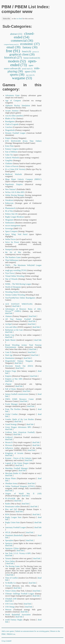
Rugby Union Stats (12, 522)
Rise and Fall (11, 509)
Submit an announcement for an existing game (32, 631)
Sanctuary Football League (15, 527)
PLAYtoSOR (10, 499)
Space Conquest (11, 231)
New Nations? (11, 189)
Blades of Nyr (11, 118)
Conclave (9, 127)
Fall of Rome (11, 389)
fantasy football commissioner (17, 394)
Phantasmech (10, 208)
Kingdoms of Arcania (14, 453)
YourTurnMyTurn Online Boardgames (20, 298)
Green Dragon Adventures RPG (18, 427)
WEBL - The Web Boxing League (18, 284)
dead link (16, 306)
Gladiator (9, 163)
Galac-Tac (9, 155)
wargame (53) (22, 78)
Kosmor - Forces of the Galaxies (18, 458)
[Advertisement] (55, 60)
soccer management (13, 226)
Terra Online (10, 561)
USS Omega (10, 607)
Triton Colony (11, 591)
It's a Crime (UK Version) (15, 169)
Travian (8, 586)
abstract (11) (16, 34)
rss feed (19, 18)
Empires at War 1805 (14, 379)
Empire (8, 138)
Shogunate (9, 220)
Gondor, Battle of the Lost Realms (19, 419)
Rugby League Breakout (14, 217)
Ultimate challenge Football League (20, 594)
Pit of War (9, 211)
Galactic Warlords (12, 158)
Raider (8, 504)
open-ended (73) (24, 63)
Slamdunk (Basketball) (14, 535)
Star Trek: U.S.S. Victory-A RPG (18, 553)
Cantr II (8, 352)
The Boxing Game (12, 566)
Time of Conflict (12, 578)
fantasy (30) (30, 47)
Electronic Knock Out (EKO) (19, 366)
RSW (7, 514)
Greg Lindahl (6, 641)
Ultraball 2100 (11, 599)
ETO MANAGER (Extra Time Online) (23, 141)
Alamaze (9, 316)
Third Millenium (12, 260)
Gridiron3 (9, 437)
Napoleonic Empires (14, 184)
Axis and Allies (11, 327)
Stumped (9, 249)
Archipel (8, 324)
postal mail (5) (27, 69)
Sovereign (9, 228)
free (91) (13, 51)
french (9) (27, 51)
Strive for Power (12, 242)
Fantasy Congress (12, 149)
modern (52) (17, 61)
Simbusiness (10, 223)
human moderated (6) (32, 58)
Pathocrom (9, 203)
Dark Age (9, 355)
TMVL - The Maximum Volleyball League (23, 265)
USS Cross (9, 604)
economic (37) (30, 44)
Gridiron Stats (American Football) (20, 432)
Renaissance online (12, 506)
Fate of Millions (11, 152)
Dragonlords (10, 130)
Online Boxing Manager (15, 195)
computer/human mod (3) (11, 44)
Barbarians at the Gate (14, 330)
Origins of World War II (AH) (23, 494)
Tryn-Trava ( (10, 273)
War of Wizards (11, 279)
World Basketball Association (18, 615)
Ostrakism (9, 200)
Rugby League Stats (13, 517)
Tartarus (8, 558)
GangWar (9, 160)
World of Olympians (13, 287)
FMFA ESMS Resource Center (19, 399)
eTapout (8, 384)
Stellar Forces (10, 239)
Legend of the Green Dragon (17, 463)
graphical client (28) (22, 54)
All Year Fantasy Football (18, 319)
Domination (10, 358)
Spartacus (9, 543)
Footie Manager (11, 404)
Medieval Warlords (13, 174)
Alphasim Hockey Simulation (18, 106)
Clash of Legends (12, 124)
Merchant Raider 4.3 (13, 473)
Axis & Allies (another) (14, 116)
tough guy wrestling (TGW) (16, 270)
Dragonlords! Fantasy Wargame (19, 361)
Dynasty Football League (15, 133)
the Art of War (13, 252)
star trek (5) (30, 75)
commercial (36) (22, 40)
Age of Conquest (13, 101)
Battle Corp (10, 335)
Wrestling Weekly (12, 292)
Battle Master (10, 340)
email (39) (14, 47)
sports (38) (17, 74)
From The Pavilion (13, 409)
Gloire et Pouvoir (12, 166)
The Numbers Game (13, 257)
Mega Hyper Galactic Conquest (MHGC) (23, 179)
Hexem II (9, 442)
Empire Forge (11, 371)
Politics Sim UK (11, 214)
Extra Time (9, 146)
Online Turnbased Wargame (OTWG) (20, 486)
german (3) (36, 52)
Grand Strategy (11, 424)
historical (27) (13, 57)
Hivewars (9, 445)
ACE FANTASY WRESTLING (19, 304)
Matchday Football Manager (16, 468)
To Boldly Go (10, 583)
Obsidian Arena (11, 483)
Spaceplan (9, 540)
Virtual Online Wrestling (15, 276)
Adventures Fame (12, 95)
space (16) (30, 71)
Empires (8, 376)
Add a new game (8, 631)
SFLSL (8, 532)
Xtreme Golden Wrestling (15, 295)
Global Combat (11, 414)
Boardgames (10, 121)
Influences (9, 448)
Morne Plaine (11, 478)
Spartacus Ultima (12, 548)
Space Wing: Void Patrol (16, 234)
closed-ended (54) (24, 35)
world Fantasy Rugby (14, 620)
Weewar (8, 610)
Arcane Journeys (12, 111)
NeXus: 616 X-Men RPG (15, 192)
